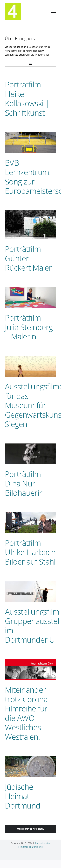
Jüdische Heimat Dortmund (23, 796)
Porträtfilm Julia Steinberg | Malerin (29, 327)
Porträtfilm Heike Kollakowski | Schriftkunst (27, 99)
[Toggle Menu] (54, 14)
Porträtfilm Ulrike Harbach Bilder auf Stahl (30, 552)
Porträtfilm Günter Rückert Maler (28, 258)
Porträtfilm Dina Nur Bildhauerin (24, 483)
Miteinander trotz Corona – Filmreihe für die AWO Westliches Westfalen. (29, 713)
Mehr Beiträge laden (30, 829)
